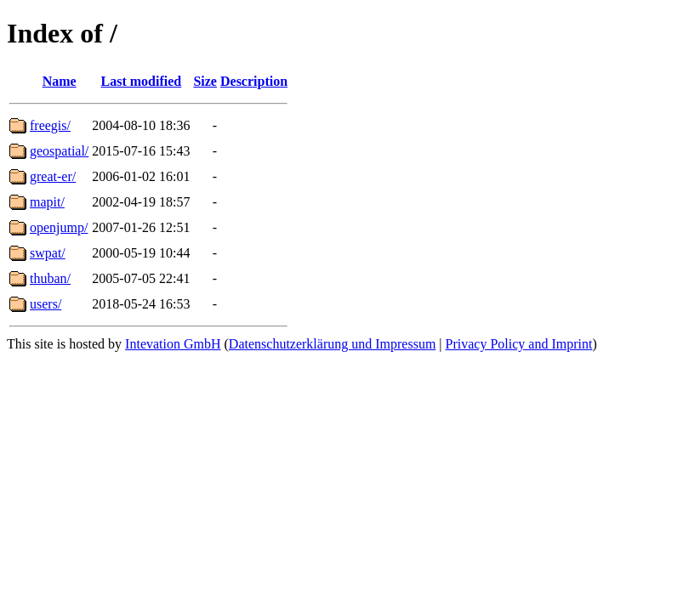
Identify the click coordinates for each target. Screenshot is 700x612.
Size (205, 81)
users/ (46, 304)
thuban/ (50, 278)
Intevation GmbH (173, 344)
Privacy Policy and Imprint (519, 344)
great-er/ (53, 176)
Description (254, 81)
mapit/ (47, 202)
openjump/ (59, 227)
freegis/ (50, 125)
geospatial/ (59, 151)
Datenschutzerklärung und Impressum (332, 344)
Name (60, 81)
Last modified (142, 81)
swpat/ (48, 253)
